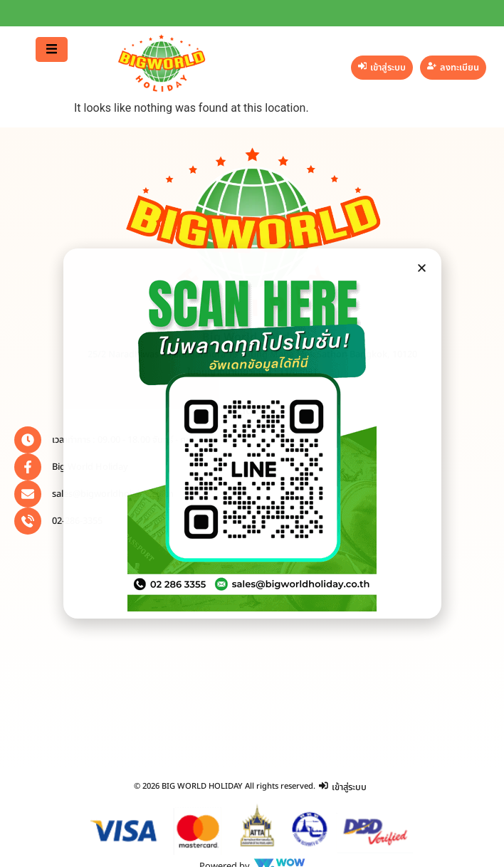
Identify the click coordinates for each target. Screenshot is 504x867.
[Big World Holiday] (28, 467)
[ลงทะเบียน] (453, 68)
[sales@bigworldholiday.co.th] (28, 494)
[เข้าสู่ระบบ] (382, 68)
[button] (52, 49)
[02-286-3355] (28, 521)
